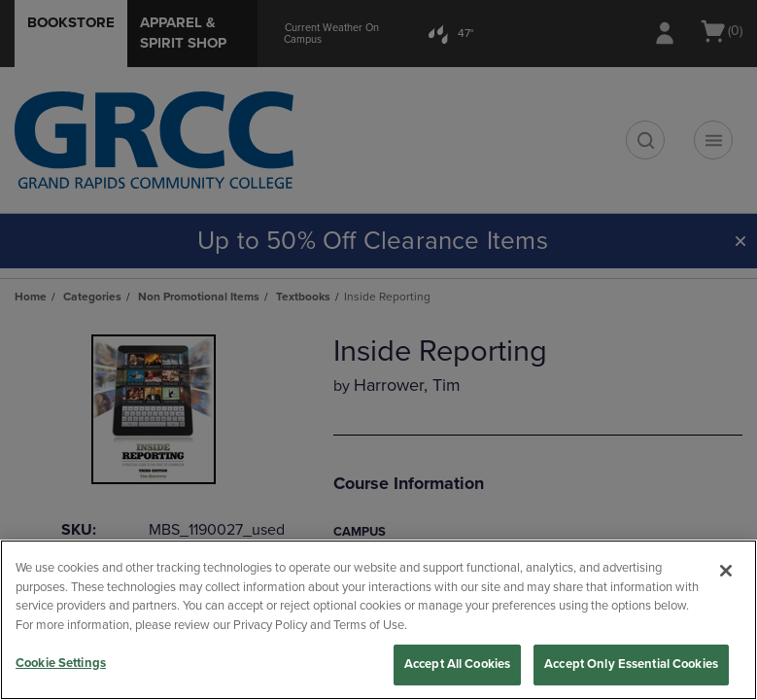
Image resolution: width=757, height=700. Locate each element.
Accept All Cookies (457, 664)
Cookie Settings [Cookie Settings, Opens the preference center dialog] (61, 663)
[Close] (726, 571)
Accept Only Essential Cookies (631, 664)
